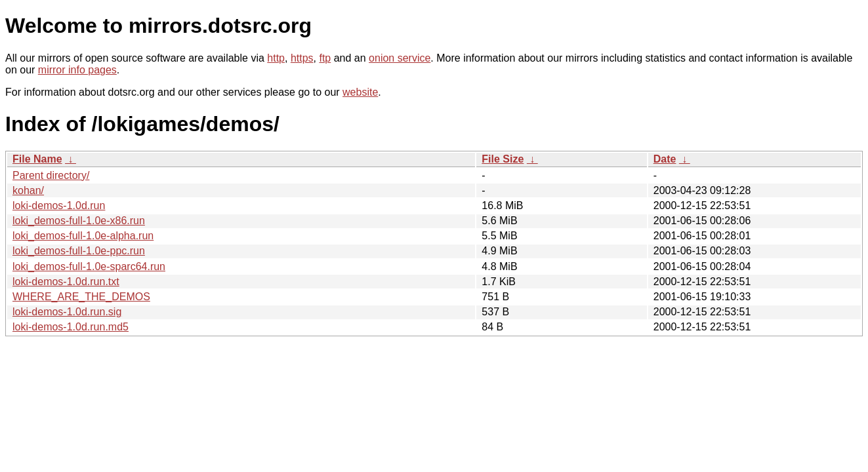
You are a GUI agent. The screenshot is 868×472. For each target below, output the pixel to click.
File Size (503, 159)
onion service (400, 58)
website (360, 92)
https (302, 58)
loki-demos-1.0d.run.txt (66, 282)
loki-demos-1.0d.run (59, 206)
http (276, 58)
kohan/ (28, 190)
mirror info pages (77, 70)
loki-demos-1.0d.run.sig (67, 312)
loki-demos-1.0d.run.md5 (71, 327)
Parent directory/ (51, 175)
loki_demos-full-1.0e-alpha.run (83, 236)
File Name (37, 159)
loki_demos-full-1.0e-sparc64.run (89, 266)
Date (665, 159)
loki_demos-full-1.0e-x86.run (79, 221)
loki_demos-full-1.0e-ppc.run (79, 251)
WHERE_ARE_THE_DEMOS (81, 297)
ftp (325, 58)
